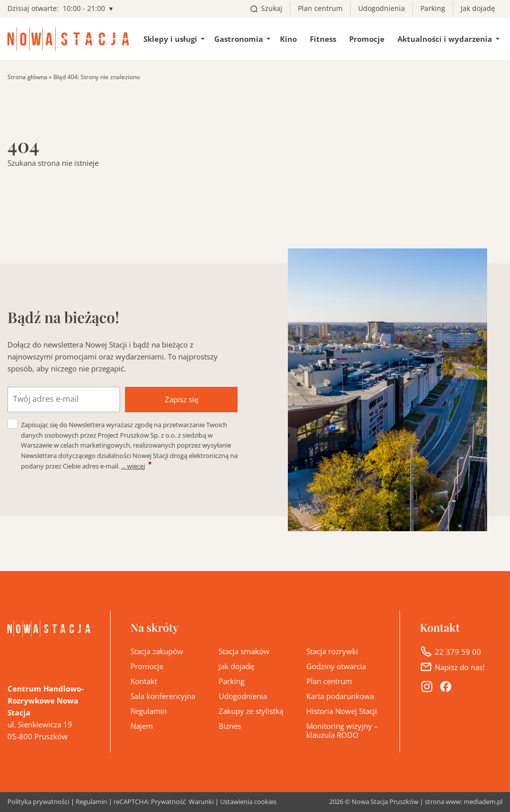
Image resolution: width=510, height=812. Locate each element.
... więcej (133, 466)
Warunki (201, 802)
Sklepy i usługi (170, 39)
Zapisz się (182, 399)
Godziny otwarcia (336, 666)
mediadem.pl (483, 802)
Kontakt (144, 681)
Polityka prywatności (38, 802)
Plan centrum (320, 8)
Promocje (367, 39)
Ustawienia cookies (248, 802)
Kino (288, 39)
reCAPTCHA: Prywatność (150, 802)
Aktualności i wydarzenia (445, 39)
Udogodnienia (382, 8)
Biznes (230, 726)
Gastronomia (239, 39)
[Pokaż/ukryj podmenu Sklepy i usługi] (203, 39)
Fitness (323, 39)
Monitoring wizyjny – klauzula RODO (342, 730)
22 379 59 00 (458, 652)
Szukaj (272, 8)
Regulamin (149, 711)
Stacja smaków (244, 651)
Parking (433, 8)
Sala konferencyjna (163, 696)
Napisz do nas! (460, 667)
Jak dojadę (478, 8)
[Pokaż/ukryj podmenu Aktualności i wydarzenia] (498, 39)
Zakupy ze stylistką (251, 711)
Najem (142, 726)
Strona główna (27, 77)
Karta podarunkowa (340, 696)
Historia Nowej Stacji (342, 711)
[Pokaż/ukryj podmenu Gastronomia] (268, 39)
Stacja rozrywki (332, 651)
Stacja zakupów (157, 651)
